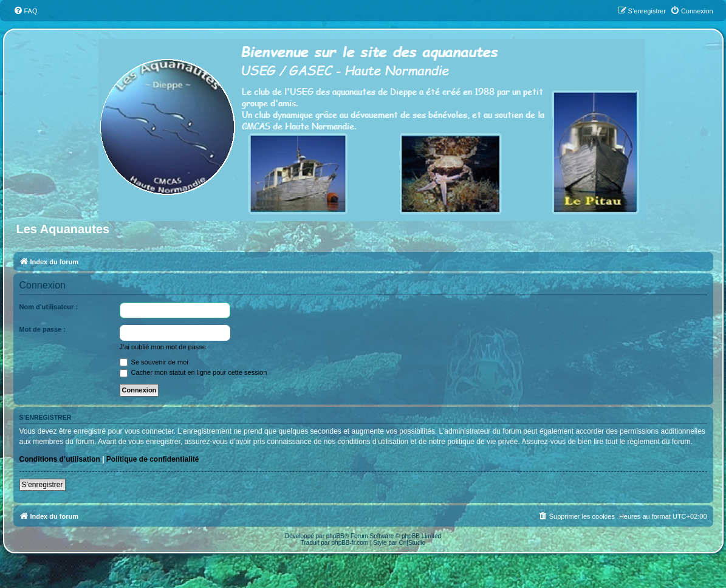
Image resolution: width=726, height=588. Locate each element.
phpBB (335, 536)
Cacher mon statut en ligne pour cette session (193, 372)
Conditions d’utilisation (60, 459)
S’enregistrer (43, 485)
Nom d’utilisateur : (49, 307)
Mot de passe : (43, 329)
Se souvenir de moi (154, 362)
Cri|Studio (413, 543)
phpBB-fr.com (350, 543)
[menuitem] (26, 11)
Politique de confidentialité (153, 459)
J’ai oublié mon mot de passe (163, 347)
